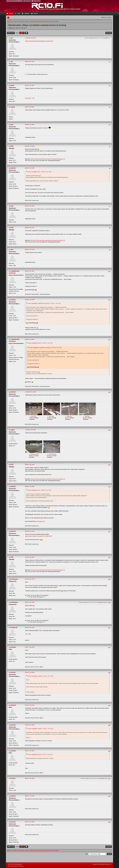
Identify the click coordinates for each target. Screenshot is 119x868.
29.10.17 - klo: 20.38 (30, 822)
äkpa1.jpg (33, 416)
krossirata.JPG (52, 454)
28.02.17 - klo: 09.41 (30, 751)
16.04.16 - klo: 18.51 (30, 125)
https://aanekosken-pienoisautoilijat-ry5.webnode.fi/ (39, 41)
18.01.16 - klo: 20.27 (30, 85)
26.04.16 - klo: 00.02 (30, 206)
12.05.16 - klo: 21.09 (31, 392)
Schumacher (28, 98)
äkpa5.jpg (68, 416)
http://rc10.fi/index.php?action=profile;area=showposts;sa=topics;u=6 (48, 159)
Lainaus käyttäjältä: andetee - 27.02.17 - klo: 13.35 (40, 676)
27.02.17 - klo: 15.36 (30, 672)
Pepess (13, 778)
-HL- (12, 62)
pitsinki (13, 168)
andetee (13, 647)
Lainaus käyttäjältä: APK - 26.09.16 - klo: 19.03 (39, 490)
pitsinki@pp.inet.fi (40, 521)
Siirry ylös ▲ (108, 864)
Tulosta (109, 33)
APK (12, 146)
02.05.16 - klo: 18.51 (30, 271)
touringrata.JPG (34, 454)
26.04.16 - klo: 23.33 (30, 249)
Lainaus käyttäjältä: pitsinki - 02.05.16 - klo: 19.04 (40, 343)
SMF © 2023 (11, 864)
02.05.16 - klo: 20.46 (30, 339)
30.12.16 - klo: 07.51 (30, 628)
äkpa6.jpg (86, 416)
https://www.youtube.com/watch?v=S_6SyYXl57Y (39, 536)
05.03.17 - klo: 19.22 (30, 778)
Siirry (87, 854)
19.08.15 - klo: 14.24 (30, 62)
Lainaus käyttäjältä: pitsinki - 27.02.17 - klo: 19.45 (40, 754)
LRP (33, 98)
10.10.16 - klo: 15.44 (30, 531)
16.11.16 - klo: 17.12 (30, 579)
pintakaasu (14, 579)
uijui (12, 125)
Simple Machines (18, 864)
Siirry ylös (11, 847)
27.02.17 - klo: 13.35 (30, 647)
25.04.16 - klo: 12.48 (30, 146)
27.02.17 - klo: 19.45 (30, 725)
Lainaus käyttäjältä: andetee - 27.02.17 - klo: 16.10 (40, 729)
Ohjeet (94, 864)
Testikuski (14, 628)
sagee (12, 430)
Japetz (13, 107)
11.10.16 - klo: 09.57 (30, 557)
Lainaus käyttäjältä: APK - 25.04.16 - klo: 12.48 (39, 172)
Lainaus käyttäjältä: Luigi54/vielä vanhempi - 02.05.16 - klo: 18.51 (44, 303)
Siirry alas (11, 33)
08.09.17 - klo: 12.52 (30, 796)
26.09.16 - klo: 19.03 (30, 465)
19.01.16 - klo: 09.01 (30, 107)
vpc (12, 38)
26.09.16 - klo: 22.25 (30, 486)
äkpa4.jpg (51, 416)
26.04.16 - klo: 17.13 (30, 228)
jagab (12, 85)
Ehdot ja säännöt (101, 864)
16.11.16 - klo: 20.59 (30, 602)
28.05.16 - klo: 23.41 (31, 430)
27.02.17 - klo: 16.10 (30, 705)
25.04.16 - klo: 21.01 (30, 168)
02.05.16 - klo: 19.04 (30, 300)
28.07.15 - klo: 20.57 (31, 38)
